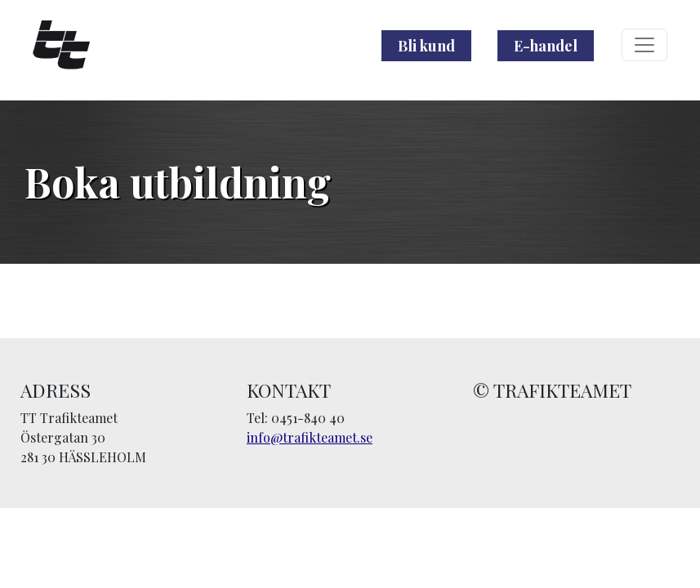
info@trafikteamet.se (310, 437)
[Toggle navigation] (644, 45)
